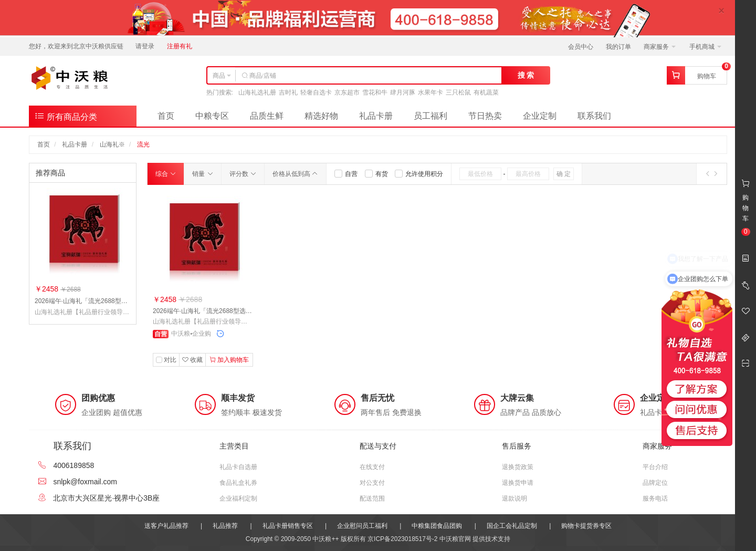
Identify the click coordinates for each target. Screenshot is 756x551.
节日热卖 (485, 116)
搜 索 (526, 75)
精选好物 (321, 116)
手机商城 (705, 47)
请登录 (145, 46)
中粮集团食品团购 (437, 526)
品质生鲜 (267, 116)
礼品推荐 (225, 526)
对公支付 (372, 483)
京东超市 (347, 92)
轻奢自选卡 (316, 92)
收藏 (192, 360)
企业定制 (540, 116)
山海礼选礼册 (257, 92)
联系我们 (594, 116)
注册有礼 (180, 46)
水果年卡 (430, 92)
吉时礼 (288, 92)
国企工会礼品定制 (512, 526)
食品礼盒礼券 (238, 483)
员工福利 (430, 116)
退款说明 (514, 498)
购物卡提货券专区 (586, 526)
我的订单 (618, 47)
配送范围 (372, 498)
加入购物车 (229, 360)
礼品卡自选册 (238, 467)
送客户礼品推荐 (166, 526)
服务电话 (655, 498)
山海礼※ (112, 144)
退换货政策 (518, 467)
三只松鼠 (458, 92)
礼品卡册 (376, 116)
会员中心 (581, 47)
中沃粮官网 (455, 539)
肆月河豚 (403, 92)
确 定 (564, 174)
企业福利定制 (238, 498)
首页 (166, 116)
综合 (166, 174)
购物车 (707, 76)
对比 (170, 360)
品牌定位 (655, 483)
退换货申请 (518, 483)
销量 (202, 174)
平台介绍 (655, 467)
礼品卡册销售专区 (288, 526)
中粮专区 (212, 116)
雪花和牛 (375, 92)
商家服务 (660, 47)
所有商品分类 (66, 116)
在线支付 (372, 467)
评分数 (243, 174)
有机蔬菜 (486, 92)
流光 (143, 144)
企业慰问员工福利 (362, 526)
